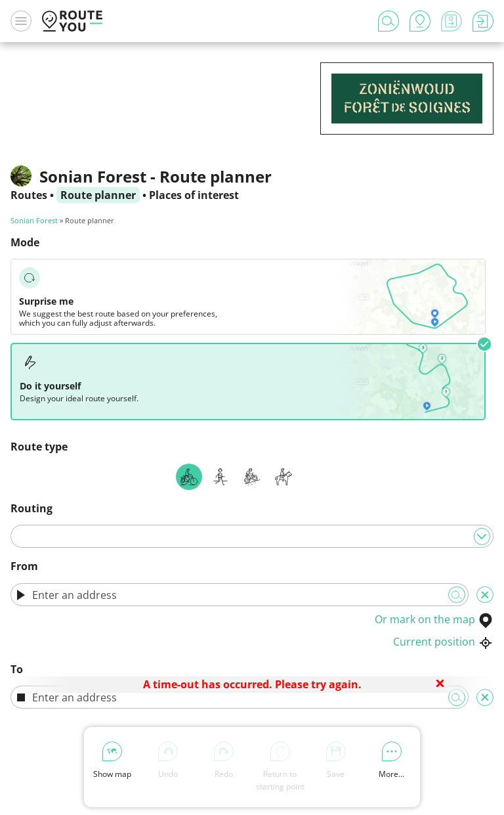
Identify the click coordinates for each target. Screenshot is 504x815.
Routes (29, 195)
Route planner (98, 195)
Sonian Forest (34, 220)
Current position (443, 642)
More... (391, 760)
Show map (112, 760)
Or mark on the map (434, 619)
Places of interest (194, 195)
